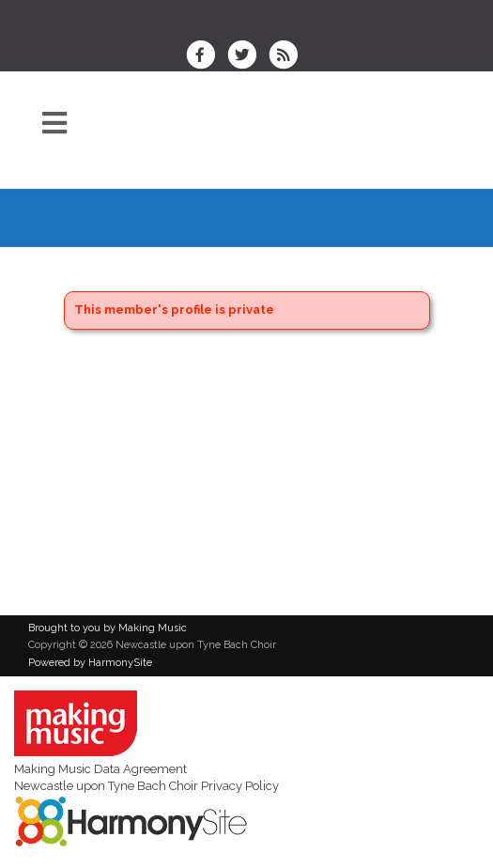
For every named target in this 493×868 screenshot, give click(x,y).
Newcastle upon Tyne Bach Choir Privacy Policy (146, 786)
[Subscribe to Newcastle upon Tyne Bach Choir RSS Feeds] (288, 57)
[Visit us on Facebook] (207, 57)
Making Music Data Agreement (100, 769)
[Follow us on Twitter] (248, 57)
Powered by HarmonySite (90, 663)
